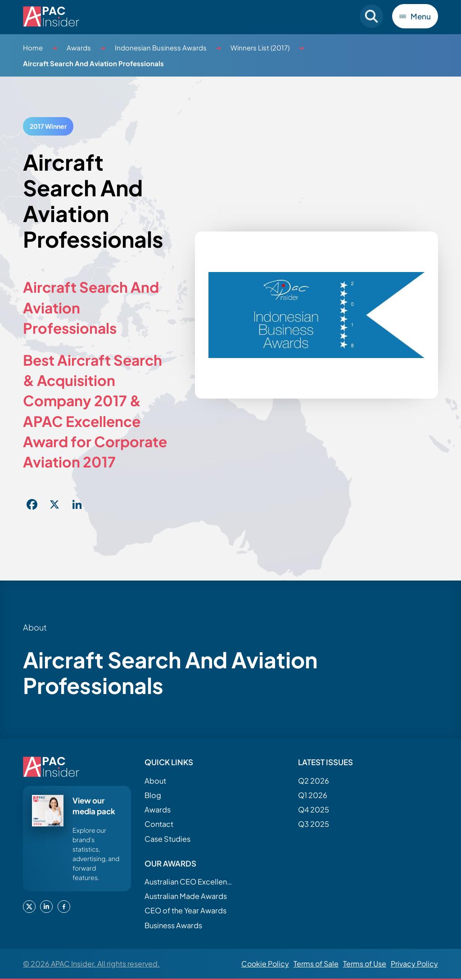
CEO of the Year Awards (185, 911)
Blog (153, 795)
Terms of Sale (316, 964)
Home (33, 48)
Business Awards (173, 925)
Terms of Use (365, 964)
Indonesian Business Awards (161, 48)
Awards (79, 48)
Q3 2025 (314, 824)
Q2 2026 (314, 781)
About (155, 781)
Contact (159, 824)
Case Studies (167, 839)
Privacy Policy (414, 964)
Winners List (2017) (260, 48)
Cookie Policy (265, 964)
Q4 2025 (314, 810)
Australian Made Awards (186, 896)
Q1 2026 (313, 795)
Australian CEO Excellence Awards (190, 882)
